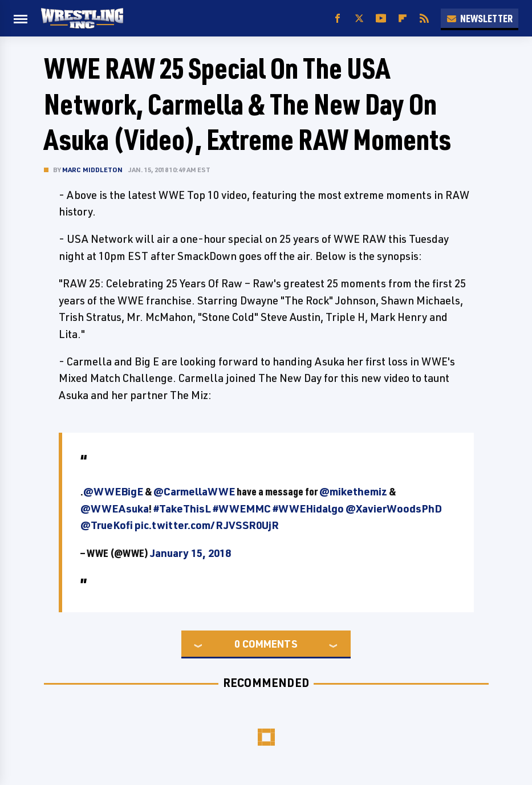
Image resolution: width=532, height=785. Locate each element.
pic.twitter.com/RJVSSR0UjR (207, 525)
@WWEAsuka (115, 509)
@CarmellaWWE (194, 491)
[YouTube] (381, 19)
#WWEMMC (242, 509)
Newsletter (480, 18)
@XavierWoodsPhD (394, 509)
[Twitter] (359, 19)
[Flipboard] (403, 19)
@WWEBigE (113, 491)
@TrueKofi (107, 525)
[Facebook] (338, 19)
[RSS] (424, 19)
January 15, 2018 (190, 553)
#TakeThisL (182, 509)
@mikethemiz (353, 491)
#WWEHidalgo (308, 509)
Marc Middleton (93, 170)
